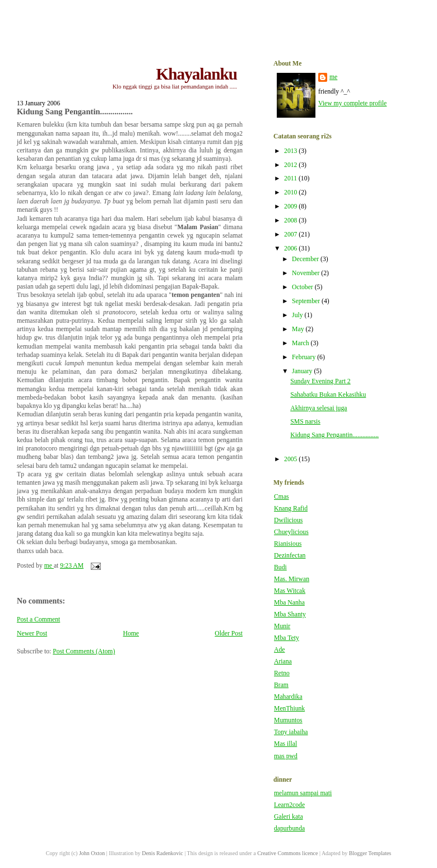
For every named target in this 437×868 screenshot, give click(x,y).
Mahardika (288, 697)
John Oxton (92, 853)
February (304, 357)
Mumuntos (288, 720)
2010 (291, 192)
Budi (280, 567)
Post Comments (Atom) (84, 651)
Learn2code (289, 805)
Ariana (283, 662)
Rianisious (288, 544)
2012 (291, 165)
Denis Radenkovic (162, 853)
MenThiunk (289, 709)
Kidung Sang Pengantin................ (334, 435)
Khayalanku (197, 74)
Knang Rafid (291, 509)
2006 (291, 249)
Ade (279, 650)
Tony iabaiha (291, 732)
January (303, 371)
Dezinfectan (290, 556)
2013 (291, 151)
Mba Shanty (290, 614)
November (306, 273)
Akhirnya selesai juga (319, 408)
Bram (281, 685)
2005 (291, 459)
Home (131, 633)
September (307, 301)
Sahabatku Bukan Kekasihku (328, 395)
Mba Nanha (289, 603)
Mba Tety (287, 638)
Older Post (229, 633)
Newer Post (32, 633)
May (299, 329)
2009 (291, 206)
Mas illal (285, 744)
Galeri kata (289, 817)
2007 (291, 235)
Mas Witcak (290, 591)
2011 (291, 178)
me (333, 77)
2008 (291, 221)
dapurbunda (289, 828)
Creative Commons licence (287, 853)
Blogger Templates (370, 853)
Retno (282, 673)
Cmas (282, 497)
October (303, 287)
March (301, 343)
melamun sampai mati (303, 793)
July (298, 315)
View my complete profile (352, 103)
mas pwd (286, 756)
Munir (282, 626)
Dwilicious (288, 520)
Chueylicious (291, 532)
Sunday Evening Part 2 (320, 381)
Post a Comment (38, 619)
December (306, 259)
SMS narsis (305, 422)
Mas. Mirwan (292, 579)
